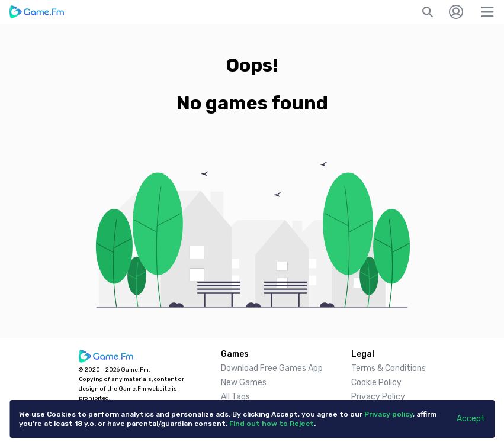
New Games (244, 383)
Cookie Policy (376, 383)
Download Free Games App (272, 368)
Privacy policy (389, 414)
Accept (471, 419)
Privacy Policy (378, 397)
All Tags (235, 397)
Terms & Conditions (389, 368)
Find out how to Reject (272, 424)
